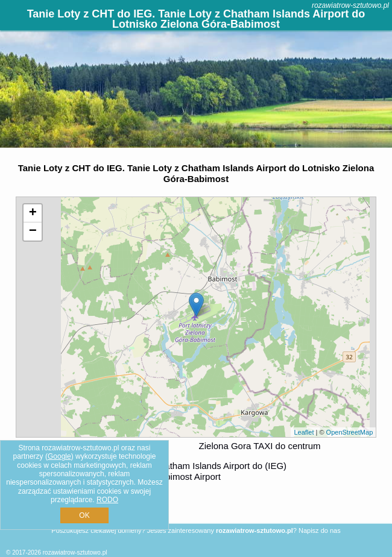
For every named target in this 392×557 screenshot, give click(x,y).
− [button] (33, 231)
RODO (107, 500)
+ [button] (33, 213)
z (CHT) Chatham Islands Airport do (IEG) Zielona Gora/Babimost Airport (193, 471)
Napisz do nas (320, 530)
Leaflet (304, 432)
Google (59, 456)
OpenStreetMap (350, 432)
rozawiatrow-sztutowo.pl (350, 5)
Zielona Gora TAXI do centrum (260, 446)
